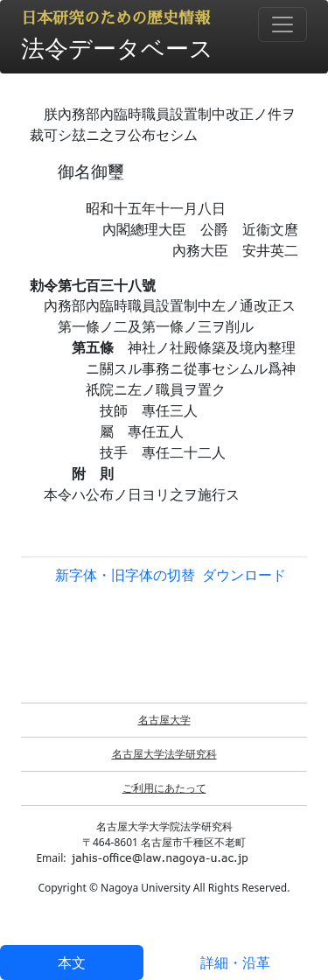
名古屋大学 (164, 720)
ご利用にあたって (164, 788)
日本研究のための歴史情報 (115, 18)
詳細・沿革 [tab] (235, 962)
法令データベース (117, 48)
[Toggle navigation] (283, 24)
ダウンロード (244, 575)
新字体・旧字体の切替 (125, 575)
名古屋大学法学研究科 (164, 754)
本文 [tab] (72, 962)
